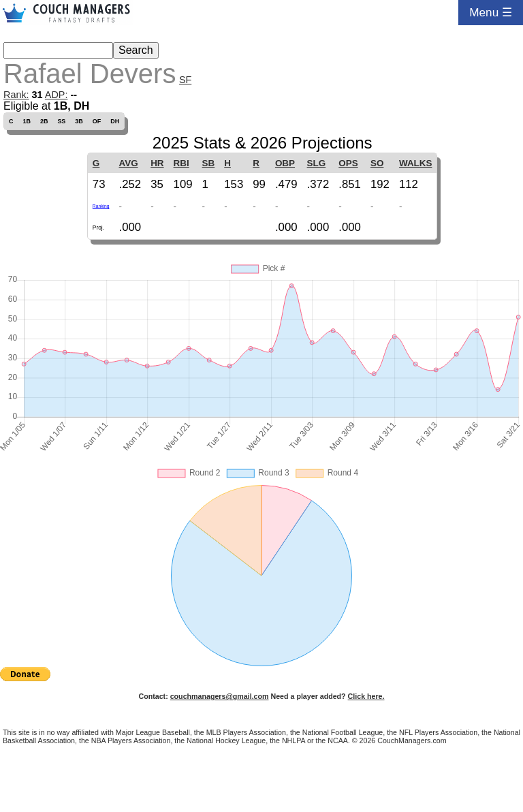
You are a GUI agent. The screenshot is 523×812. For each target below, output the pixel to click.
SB (209, 163)
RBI (181, 163)
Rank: (16, 95)
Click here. (366, 696)
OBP (285, 163)
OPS (348, 163)
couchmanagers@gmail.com (220, 696)
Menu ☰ (491, 12)
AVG (128, 163)
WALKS (416, 163)
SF (185, 80)
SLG (317, 163)
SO (377, 163)
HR (157, 163)
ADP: (57, 95)
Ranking (101, 206)
